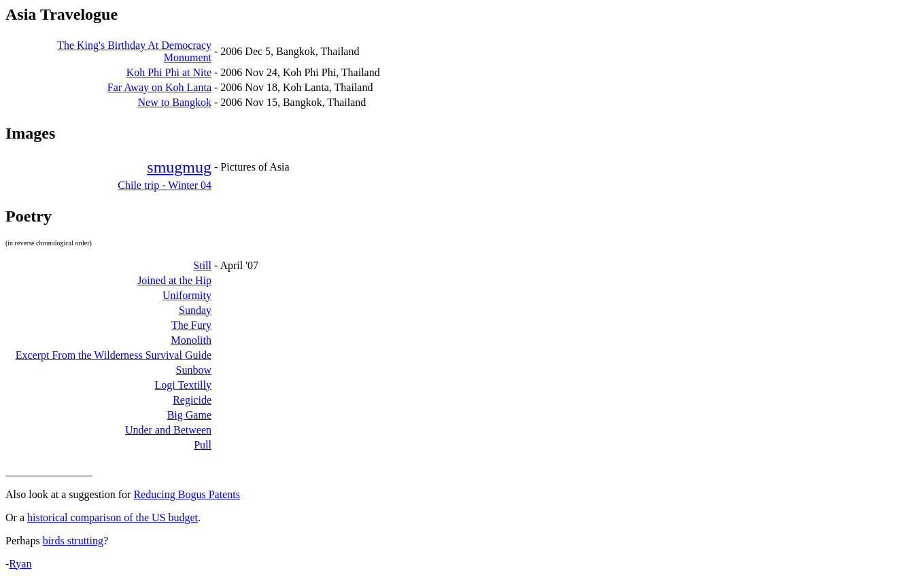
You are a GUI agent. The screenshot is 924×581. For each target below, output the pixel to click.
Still (202, 265)
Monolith (191, 340)
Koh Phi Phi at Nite (169, 72)
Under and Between (168, 430)
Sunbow (194, 370)
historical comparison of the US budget (113, 517)
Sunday (195, 310)
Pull (203, 445)
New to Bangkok (175, 102)
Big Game (189, 415)
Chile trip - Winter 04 (165, 185)
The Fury (191, 325)
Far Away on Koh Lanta (159, 87)
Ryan (20, 564)
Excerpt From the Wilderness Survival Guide (114, 355)
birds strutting (73, 541)
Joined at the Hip (174, 280)
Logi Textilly (183, 385)
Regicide (192, 400)
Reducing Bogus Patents (186, 494)
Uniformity (187, 295)
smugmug (179, 167)
